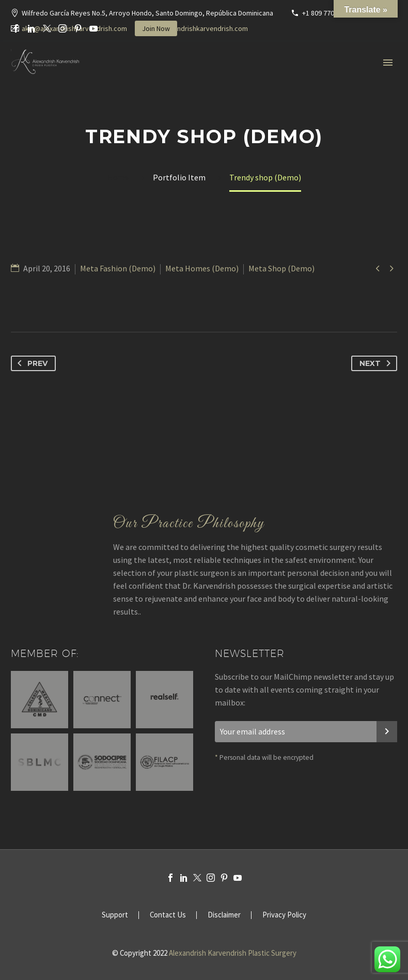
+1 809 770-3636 (326, 13)
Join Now (156, 28)
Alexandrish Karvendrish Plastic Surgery (233, 953)
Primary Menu (388, 63)
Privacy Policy (284, 915)
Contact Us (168, 915)
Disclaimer (224, 915)
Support (115, 915)
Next (377, 363)
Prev (30, 363)
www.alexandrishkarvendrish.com (196, 28)
